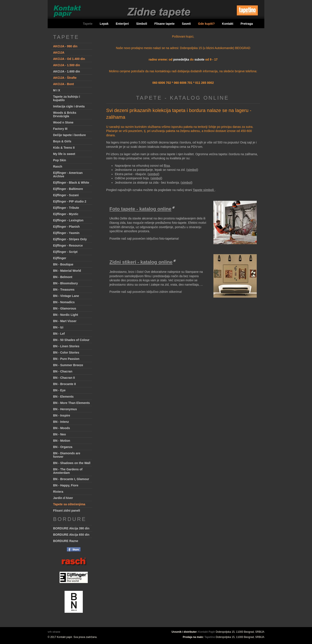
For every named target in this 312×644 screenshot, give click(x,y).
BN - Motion (62, 441)
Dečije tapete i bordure (69, 135)
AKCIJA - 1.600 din (67, 71)
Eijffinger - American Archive (68, 175)
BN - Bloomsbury (65, 283)
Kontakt (228, 24)
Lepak (104, 24)
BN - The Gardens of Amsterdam (68, 471)
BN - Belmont (63, 277)
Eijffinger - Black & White (71, 183)
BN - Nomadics (64, 302)
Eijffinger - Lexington (68, 220)
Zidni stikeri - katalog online (141, 262)
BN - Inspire (62, 415)
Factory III (60, 129)
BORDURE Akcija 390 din (71, 528)
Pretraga (247, 24)
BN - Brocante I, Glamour (71, 479)
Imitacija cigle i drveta (69, 106)
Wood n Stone (63, 122)
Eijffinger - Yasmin (66, 233)
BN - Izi (58, 327)
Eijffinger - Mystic (66, 214)
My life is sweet (64, 154)
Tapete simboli (204, 190)
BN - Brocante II (64, 384)
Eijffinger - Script (65, 252)
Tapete (88, 24)
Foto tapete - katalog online (140, 209)
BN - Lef (59, 334)
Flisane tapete (164, 24)
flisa (167, 166)
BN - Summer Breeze (68, 365)
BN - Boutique (63, 264)
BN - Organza (63, 447)
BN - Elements (63, 397)
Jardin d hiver (63, 498)
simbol (192, 170)
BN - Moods (62, 428)
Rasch (58, 166)
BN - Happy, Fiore (66, 485)
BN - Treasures (64, 290)
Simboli (142, 24)
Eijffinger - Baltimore (68, 189)
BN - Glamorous (65, 308)
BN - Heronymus (65, 409)
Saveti (186, 24)
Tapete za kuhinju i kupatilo (67, 98)
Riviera (58, 492)
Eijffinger (60, 258)
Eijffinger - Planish (66, 227)
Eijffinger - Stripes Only (70, 239)
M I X (57, 90)
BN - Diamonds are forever (67, 455)
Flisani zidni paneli (67, 511)
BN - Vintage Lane (66, 296)
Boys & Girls (62, 141)
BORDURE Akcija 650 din (71, 535)
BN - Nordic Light (66, 315)
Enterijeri (122, 24)
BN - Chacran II (64, 378)
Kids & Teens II (64, 148)
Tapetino (210, 637)
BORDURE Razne (66, 541)
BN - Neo (59, 434)
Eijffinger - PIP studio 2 (70, 201)
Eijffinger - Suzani (66, 195)
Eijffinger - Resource (68, 245)
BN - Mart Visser (65, 321)
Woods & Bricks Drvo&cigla (65, 114)
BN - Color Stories (66, 352)
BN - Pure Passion (66, 359)
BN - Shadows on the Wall (72, 463)
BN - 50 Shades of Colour (71, 340)
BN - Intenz (61, 422)
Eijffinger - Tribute (66, 208)
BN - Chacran (63, 371)
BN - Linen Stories (66, 346)
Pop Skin (60, 160)
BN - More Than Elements (71, 403)
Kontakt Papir (207, 632)
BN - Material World (67, 271)
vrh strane (54, 632)
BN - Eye (59, 390)
